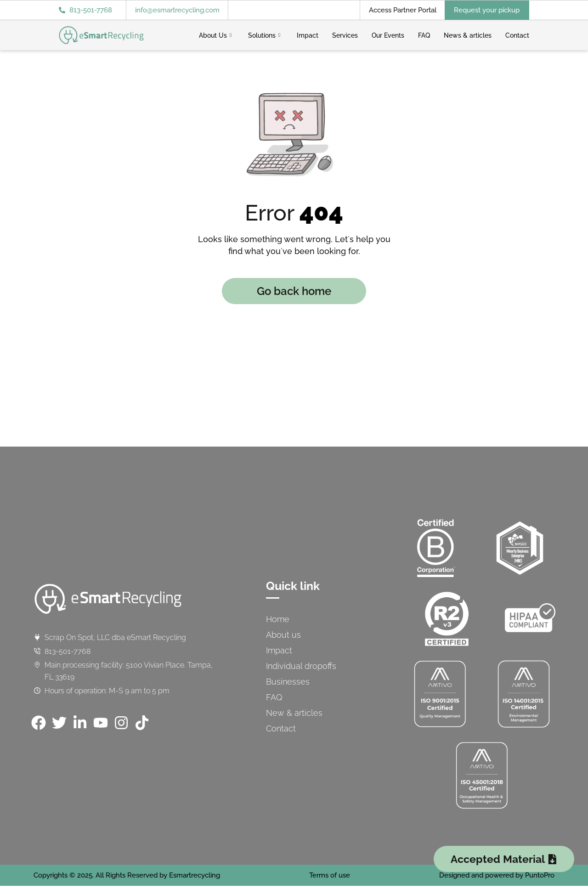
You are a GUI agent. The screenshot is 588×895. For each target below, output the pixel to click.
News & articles (468, 35)
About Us (215, 35)
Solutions (264, 35)
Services (345, 35)
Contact (517, 35)
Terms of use (330, 875)
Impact (308, 35)
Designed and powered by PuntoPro (497, 875)
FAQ (424, 35)
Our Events (388, 35)
